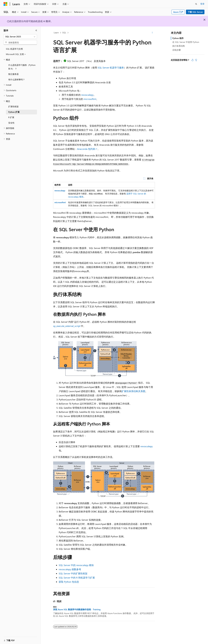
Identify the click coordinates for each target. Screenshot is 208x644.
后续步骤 (176, 50)
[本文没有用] (196, 60)
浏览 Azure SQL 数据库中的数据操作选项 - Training (77, 609)
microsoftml (90, 99)
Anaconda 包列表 (86, 149)
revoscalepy (87, 95)
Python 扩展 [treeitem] (14, 112)
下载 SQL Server (195, 12)
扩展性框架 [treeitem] (13, 106)
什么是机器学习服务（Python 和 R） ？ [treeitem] (22, 67)
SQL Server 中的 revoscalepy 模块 (76, 565)
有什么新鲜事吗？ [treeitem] (17, 79)
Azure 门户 (178, 12)
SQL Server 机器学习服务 (111, 67)
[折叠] (36, 30)
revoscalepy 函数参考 (70, 569)
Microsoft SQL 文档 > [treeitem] (16, 54)
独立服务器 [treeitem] (13, 74)
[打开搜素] (196, 4)
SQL (64, 33)
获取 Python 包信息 (69, 582)
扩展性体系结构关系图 (133, 391)
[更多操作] (152, 33)
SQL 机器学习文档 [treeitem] (14, 49)
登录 (202, 4)
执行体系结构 (179, 46)
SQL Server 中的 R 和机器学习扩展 (77, 578)
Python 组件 (178, 38)
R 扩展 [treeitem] (11, 117)
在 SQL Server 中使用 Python (186, 42)
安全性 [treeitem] (11, 123)
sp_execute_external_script (67, 326)
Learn (56, 33)
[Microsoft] (5, 4)
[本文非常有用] (192, 60)
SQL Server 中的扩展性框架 (73, 573)
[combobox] (20, 37)
